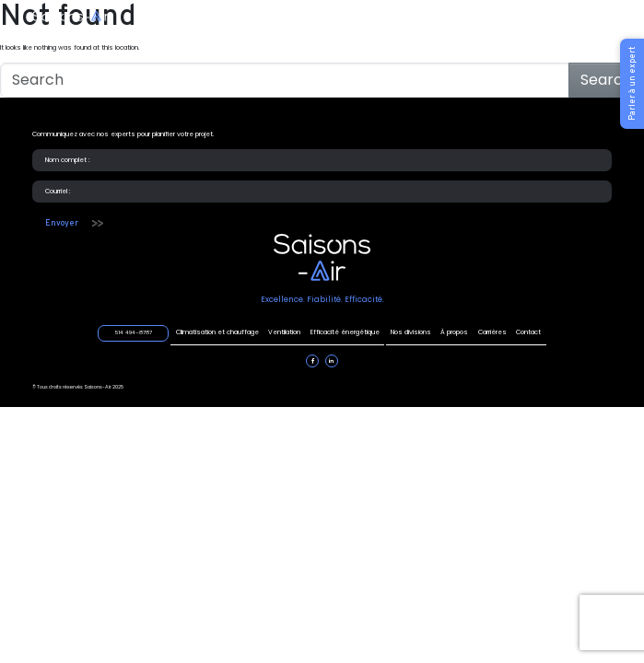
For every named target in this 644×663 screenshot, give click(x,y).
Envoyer (62, 223)
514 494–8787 (535, 17)
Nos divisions (411, 332)
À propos (454, 332)
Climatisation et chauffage (179, 18)
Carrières (492, 332)
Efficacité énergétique (341, 18)
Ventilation (263, 18)
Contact (528, 332)
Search (606, 80)
